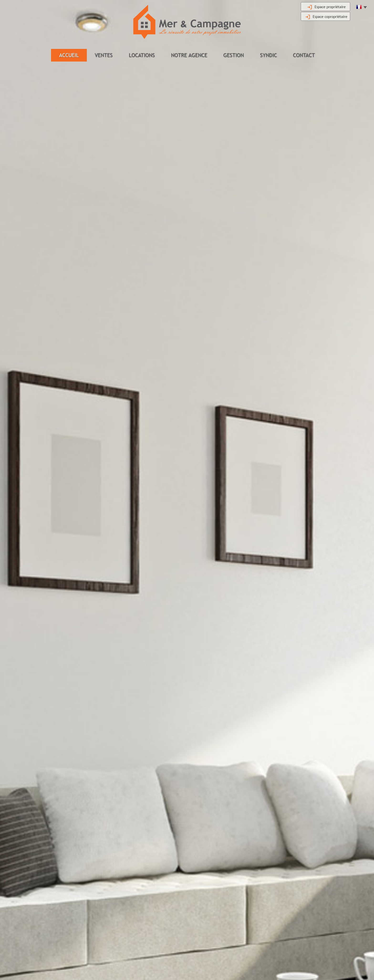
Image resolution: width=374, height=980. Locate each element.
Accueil (69, 55)
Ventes (104, 55)
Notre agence (189, 55)
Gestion (234, 55)
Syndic (268, 55)
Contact (304, 55)
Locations (142, 55)
